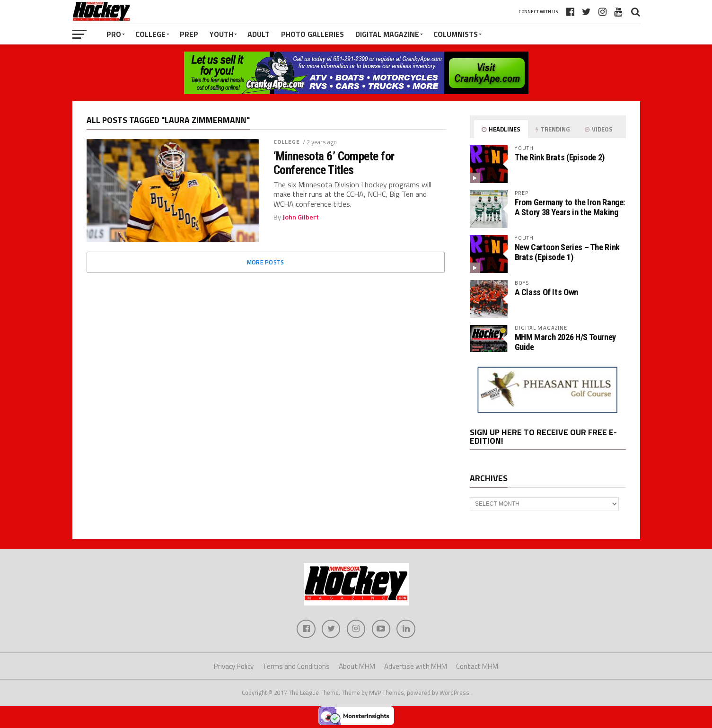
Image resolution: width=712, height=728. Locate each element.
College (150, 34)
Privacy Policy (234, 667)
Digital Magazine (387, 34)
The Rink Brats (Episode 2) (560, 157)
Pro (114, 34)
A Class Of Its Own (546, 292)
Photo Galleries (312, 34)
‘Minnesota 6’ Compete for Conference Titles (334, 163)
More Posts (266, 262)
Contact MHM (477, 667)
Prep (189, 34)
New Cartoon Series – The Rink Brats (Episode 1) (567, 252)
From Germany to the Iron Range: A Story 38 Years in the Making (570, 207)
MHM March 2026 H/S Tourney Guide (565, 342)
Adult (259, 34)
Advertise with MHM (416, 667)
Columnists (456, 34)
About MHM (357, 667)
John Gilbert (301, 217)
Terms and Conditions (296, 667)
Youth (221, 34)
